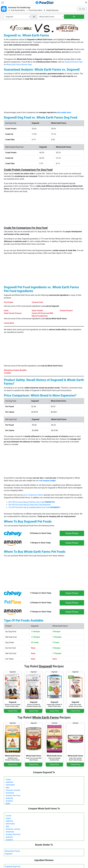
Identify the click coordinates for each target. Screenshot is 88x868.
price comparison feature (33, 495)
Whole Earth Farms (12, 851)
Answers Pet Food (13, 796)
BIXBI (8, 804)
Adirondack (10, 785)
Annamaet (10, 793)
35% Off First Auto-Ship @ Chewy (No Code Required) (29, 505)
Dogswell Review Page (73, 62)
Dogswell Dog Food (13, 866)
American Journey (13, 790)
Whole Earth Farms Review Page (19, 65)
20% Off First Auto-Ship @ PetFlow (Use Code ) (32, 502)
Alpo (7, 788)
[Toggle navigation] (3, 3)
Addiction (9, 782)
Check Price (13, 711)
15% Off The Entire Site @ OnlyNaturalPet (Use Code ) (34, 507)
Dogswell (9, 854)
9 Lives (8, 816)
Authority (9, 798)
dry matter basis (64, 112)
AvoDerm (9, 801)
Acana (8, 779)
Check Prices (72, 533)
